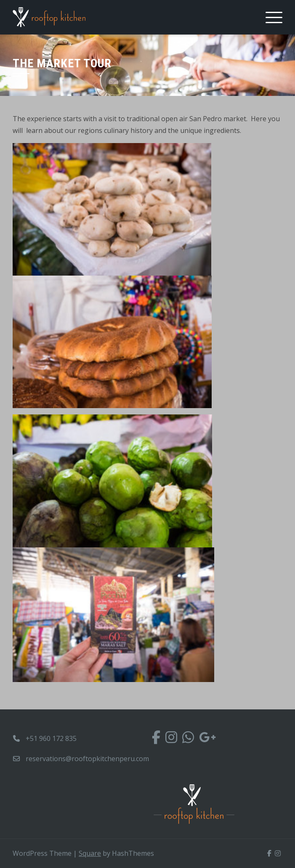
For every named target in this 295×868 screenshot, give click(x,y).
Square (90, 853)
